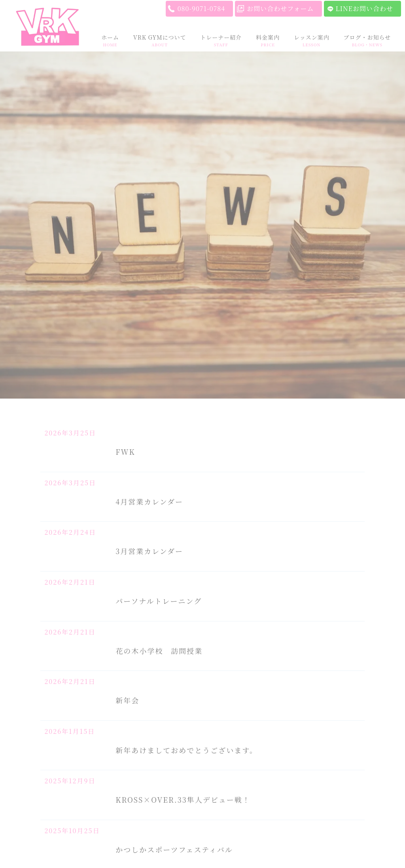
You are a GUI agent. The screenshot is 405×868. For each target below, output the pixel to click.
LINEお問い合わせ (364, 9)
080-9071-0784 (202, 9)
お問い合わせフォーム (280, 9)
